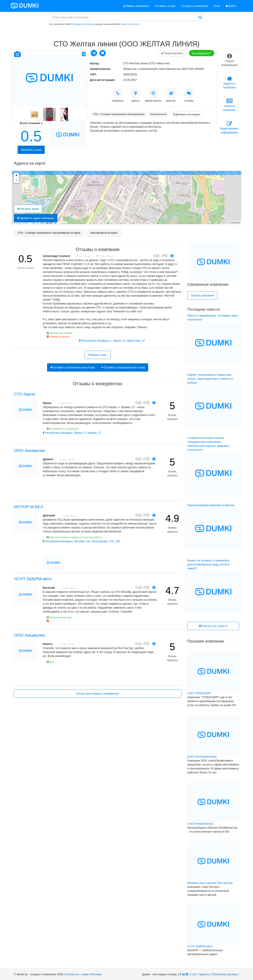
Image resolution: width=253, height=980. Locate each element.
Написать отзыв (31, 150)
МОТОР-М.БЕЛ (28, 507)
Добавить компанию (136, 6)
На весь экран (28, 209)
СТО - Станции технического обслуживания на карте (49, 233)
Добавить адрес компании (36, 218)
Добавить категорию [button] (187, 114)
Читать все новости (213, 626)
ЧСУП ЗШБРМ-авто (33, 579)
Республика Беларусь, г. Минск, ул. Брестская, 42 (112, 341)
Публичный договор (225, 974)
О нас (193, 974)
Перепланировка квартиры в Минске (211, 505)
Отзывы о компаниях (195, 6)
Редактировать (172, 53)
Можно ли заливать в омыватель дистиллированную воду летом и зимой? (209, 564)
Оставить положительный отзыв (73, 367)
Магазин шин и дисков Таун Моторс (210, 883)
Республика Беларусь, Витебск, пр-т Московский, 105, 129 (81, 541)
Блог (217, 6)
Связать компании (202, 295)
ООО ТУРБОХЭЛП (199, 693)
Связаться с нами (77, 974)
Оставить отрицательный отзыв (123, 367)
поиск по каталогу (130, 24)
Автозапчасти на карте (104, 233)
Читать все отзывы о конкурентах (98, 694)
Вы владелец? (202, 53)
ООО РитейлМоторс (200, 824)
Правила (204, 974)
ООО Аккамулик (29, 450)
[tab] (229, 61)
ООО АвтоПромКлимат (202, 757)
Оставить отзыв (165, 6)
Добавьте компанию (83, 24)
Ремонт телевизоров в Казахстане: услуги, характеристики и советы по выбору (210, 379)
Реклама (96, 974)
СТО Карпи (24, 394)
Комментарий (105, 256)
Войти (231, 6)
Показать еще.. (98, 355)
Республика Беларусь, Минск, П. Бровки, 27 (72, 433)
